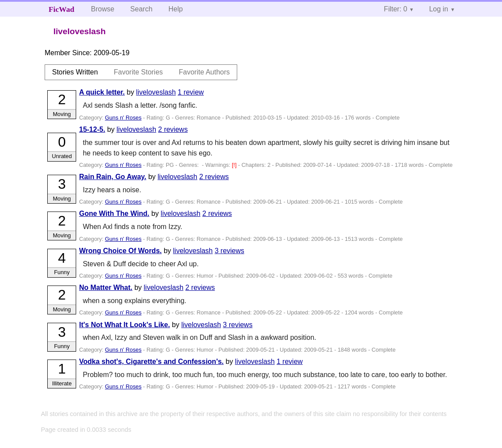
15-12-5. (92, 129)
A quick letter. (102, 92)
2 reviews (173, 129)
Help (176, 9)
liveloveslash (156, 92)
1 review (191, 92)
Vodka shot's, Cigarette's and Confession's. (151, 362)
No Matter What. (106, 287)
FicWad (61, 9)
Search (142, 9)
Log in (439, 9)
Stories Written (75, 72)
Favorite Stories (138, 72)
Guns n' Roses (123, 118)
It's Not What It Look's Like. (125, 325)
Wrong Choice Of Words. (121, 251)
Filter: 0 (395, 9)
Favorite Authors (205, 72)
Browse (103, 9)
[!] (235, 165)
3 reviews (229, 251)
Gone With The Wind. (114, 213)
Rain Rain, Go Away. (113, 177)
